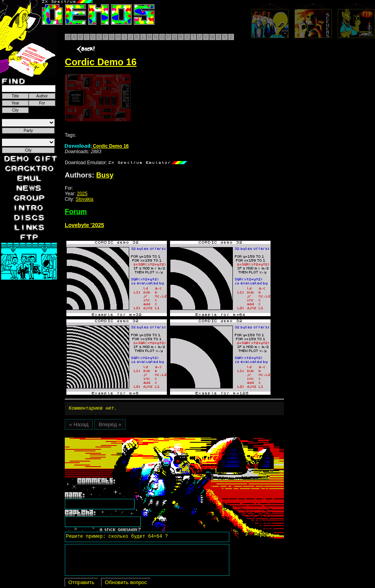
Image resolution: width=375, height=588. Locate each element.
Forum (76, 212)
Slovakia (84, 199)
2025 (82, 194)
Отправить (81, 583)
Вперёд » (110, 426)
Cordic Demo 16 (97, 146)
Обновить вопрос (126, 583)
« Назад (79, 426)
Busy (105, 175)
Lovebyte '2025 (84, 225)
